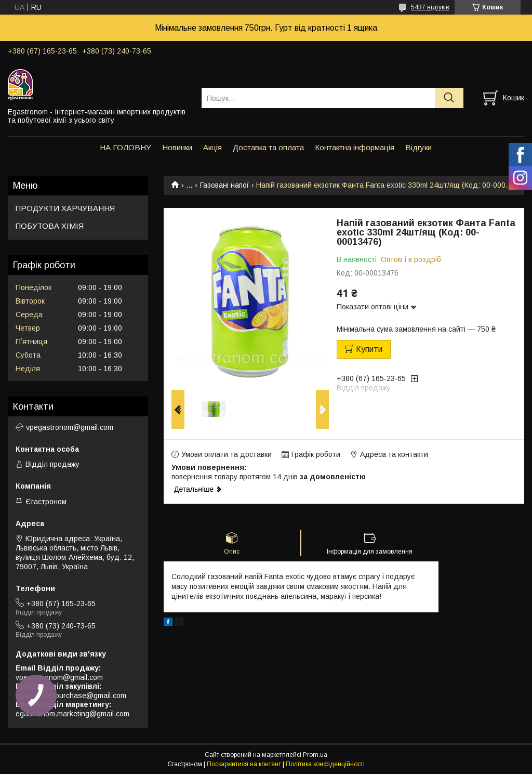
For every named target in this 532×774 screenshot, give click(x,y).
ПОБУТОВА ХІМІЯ (50, 226)
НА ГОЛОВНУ (125, 147)
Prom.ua (315, 755)
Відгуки (418, 147)
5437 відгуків (430, 7)
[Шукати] (449, 98)
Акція (212, 147)
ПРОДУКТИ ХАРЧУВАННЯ (65, 208)
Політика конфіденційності (325, 764)
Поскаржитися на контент (244, 764)
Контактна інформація (355, 147)
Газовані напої (224, 185)
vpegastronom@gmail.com (70, 427)
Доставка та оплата (268, 147)
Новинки (177, 147)
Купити (369, 349)
